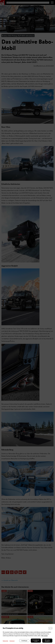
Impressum (12, 641)
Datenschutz (5, 641)
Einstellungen (24, 641)
